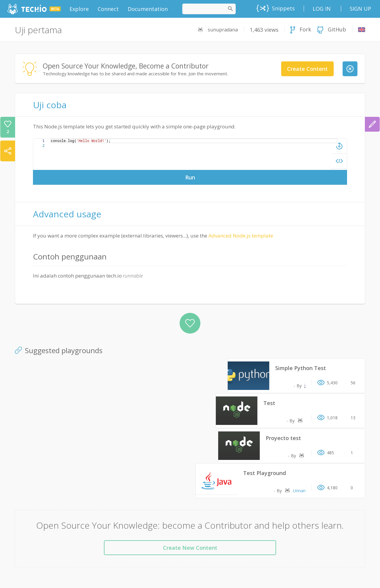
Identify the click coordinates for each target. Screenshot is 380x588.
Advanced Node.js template (241, 236)
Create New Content (190, 548)
